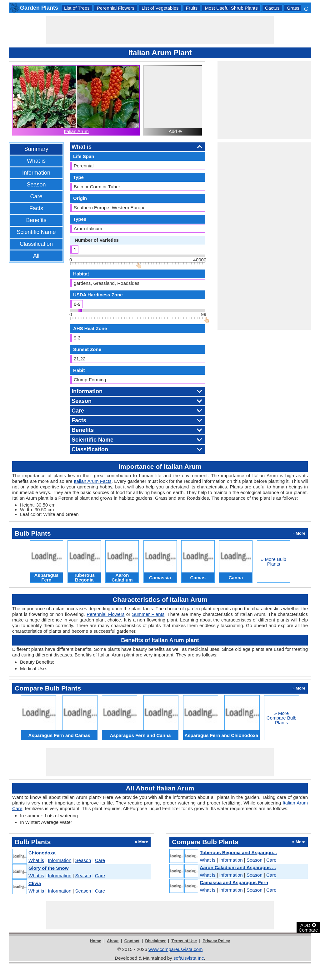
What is (36, 161)
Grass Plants (300, 8)
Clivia (35, 883)
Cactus (272, 8)
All (36, 256)
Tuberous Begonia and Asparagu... (238, 852)
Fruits (192, 8)
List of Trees (77, 8)
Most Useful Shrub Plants (231, 8)
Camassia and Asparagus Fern (234, 882)
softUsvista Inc (189, 958)
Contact (132, 941)
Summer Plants (148, 614)
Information (36, 173)
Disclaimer (155, 941)
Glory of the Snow (48, 868)
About (113, 941)
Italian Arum (76, 131)
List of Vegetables (160, 8)
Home (96, 941)
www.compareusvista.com (175, 949)
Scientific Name (36, 232)
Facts (36, 208)
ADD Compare (308, 927)
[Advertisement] (160, 30)
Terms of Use (184, 941)
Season (36, 185)
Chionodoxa (42, 853)
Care (36, 196)
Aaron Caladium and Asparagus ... (238, 867)
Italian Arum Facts (92, 481)
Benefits (36, 220)
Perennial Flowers (116, 8)
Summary (36, 149)
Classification (36, 244)
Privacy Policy (216, 941)
